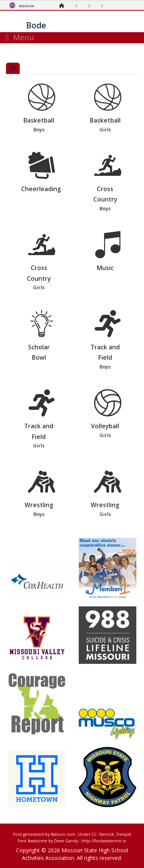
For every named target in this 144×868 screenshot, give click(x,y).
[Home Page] (64, 6)
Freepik (124, 834)
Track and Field (108, 340)
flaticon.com (63, 834)
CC (94, 834)
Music (108, 252)
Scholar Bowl (41, 336)
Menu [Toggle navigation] (20, 38)
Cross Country (108, 182)
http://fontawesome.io (104, 841)
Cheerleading (41, 172)
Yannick (107, 834)
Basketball (41, 109)
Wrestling (41, 493)
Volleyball (108, 414)
